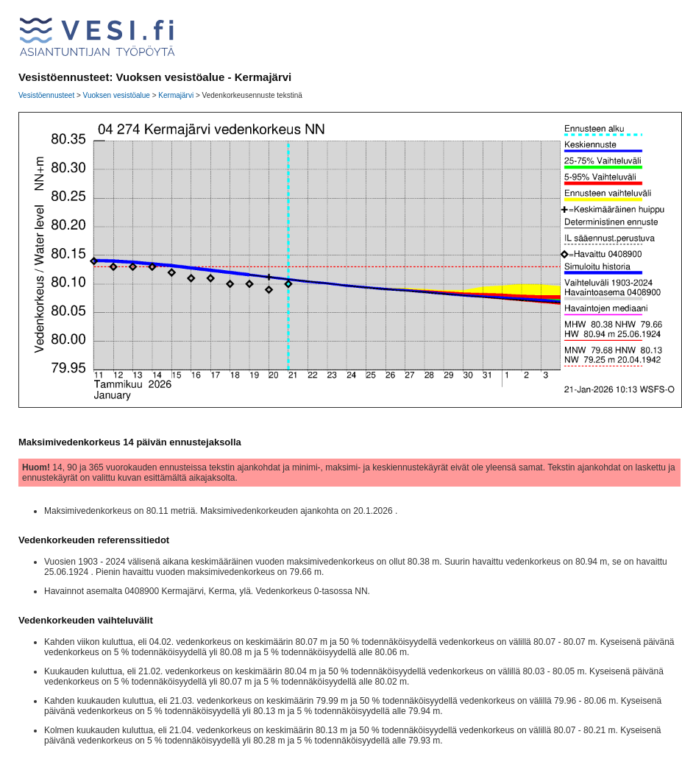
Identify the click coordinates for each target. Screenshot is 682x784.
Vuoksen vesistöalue (117, 95)
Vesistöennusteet (46, 95)
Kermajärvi (176, 95)
